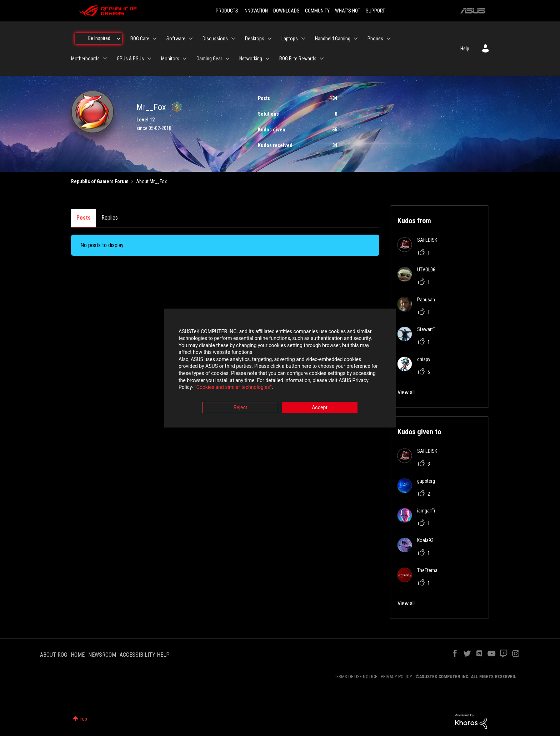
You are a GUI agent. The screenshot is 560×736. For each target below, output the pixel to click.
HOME (78, 655)
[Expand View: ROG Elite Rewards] (322, 59)
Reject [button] (241, 407)
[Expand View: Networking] (267, 59)
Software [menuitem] (176, 39)
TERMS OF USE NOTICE (356, 677)
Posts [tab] (84, 218)
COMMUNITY (317, 11)
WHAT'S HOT (348, 11)
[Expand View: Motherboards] (105, 59)
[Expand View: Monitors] (185, 59)
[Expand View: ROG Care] (155, 39)
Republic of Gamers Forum (100, 181)
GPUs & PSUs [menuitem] (130, 59)
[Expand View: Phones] (389, 39)
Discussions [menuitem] (215, 39)
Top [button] (83, 719)
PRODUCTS (227, 11)
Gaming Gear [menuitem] (209, 59)
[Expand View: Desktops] (270, 39)
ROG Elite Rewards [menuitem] (298, 59)
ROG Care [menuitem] (140, 39)
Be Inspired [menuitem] (99, 38)
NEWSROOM (102, 655)
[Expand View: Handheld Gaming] (356, 39)
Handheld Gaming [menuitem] (333, 39)
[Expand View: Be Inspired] (119, 39)
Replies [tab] (110, 218)
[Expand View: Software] (191, 39)
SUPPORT (375, 11)
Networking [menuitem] (251, 59)
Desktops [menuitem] (255, 39)
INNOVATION (256, 11)
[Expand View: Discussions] (233, 39)
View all (406, 392)
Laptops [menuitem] (290, 39)
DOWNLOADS (286, 11)
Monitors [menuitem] (170, 59)
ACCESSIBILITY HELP (145, 655)
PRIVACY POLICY (396, 677)
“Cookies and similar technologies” (233, 387)
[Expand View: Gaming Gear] (227, 59)
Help (465, 49)
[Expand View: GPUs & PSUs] (149, 59)
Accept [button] (320, 407)
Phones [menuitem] (375, 39)
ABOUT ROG (54, 655)
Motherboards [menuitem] (85, 59)
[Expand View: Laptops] (303, 39)
